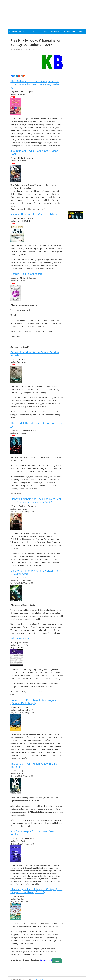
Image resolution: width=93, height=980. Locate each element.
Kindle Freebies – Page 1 (18, 32)
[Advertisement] (40, 15)
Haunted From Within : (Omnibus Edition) (34, 214)
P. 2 (32, 32)
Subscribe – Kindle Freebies (73, 32)
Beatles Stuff (55, 32)
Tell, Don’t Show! (20, 638)
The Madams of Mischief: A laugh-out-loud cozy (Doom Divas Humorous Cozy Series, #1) (35, 84)
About (45, 32)
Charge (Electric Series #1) (26, 274)
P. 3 (38, 32)
